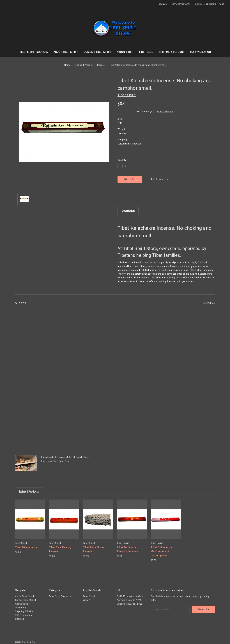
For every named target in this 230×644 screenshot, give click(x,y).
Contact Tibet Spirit (97, 52)
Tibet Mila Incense (26, 547)
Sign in (198, 4)
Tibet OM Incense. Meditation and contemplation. (162, 551)
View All (87, 600)
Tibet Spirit (89, 596)
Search (163, 4)
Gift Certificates (181, 4)
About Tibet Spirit (66, 52)
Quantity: (122, 160)
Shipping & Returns (172, 52)
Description (128, 211)
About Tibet (125, 52)
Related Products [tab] (29, 492)
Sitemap (20, 619)
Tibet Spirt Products (34, 52)
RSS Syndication (200, 52)
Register (211, 4)
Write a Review (165, 111)
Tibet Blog (146, 52)
